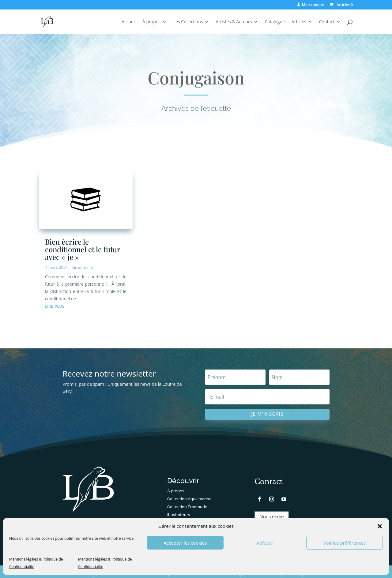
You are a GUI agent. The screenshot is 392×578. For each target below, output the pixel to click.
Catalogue (275, 22)
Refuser (265, 543)
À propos (151, 22)
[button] (380, 526)
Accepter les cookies (185, 543)
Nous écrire (272, 517)
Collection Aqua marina (189, 499)
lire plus (55, 306)
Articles (299, 22)
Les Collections (188, 22)
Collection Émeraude (187, 507)
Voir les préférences (345, 543)
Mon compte (313, 5)
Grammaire (83, 267)
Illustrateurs (179, 515)
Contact (327, 22)
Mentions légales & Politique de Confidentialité (36, 563)
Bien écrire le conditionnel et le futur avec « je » (83, 249)
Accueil (129, 22)
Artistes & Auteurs (234, 22)
